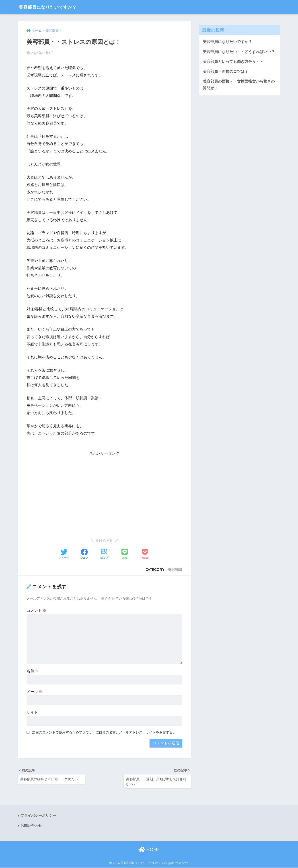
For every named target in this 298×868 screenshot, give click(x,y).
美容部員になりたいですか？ (54, 7)
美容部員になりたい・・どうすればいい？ (239, 52)
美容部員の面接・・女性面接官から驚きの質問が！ (239, 85)
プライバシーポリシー (38, 816)
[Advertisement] (105, 488)
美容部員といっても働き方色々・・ (233, 62)
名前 (33, 671)
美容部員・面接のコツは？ (226, 72)
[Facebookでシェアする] (84, 554)
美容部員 (175, 570)
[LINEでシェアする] (125, 554)
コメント (37, 611)
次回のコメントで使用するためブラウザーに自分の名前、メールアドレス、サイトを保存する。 (104, 732)
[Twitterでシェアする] (64, 554)
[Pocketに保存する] (145, 554)
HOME (149, 850)
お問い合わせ (31, 826)
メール (35, 692)
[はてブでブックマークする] (104, 554)
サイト (32, 712)
